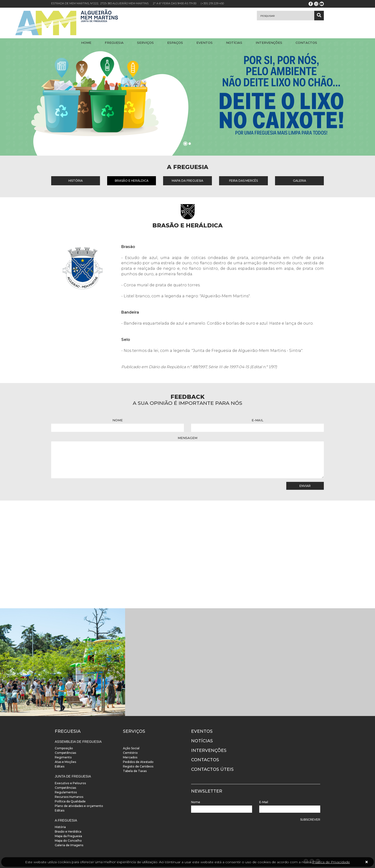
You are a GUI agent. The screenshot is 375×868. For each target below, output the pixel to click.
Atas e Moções (65, 762)
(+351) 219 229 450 (212, 3)
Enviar (305, 486)
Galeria (300, 181)
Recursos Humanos (69, 797)
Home (86, 43)
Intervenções (269, 43)
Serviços (145, 43)
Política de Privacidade (331, 862)
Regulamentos (66, 792)
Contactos (306, 43)
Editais (60, 766)
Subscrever (310, 820)
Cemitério (130, 753)
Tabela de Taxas (135, 771)
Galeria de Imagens (69, 845)
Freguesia (114, 43)
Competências (65, 753)
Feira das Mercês (243, 181)
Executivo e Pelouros (70, 783)
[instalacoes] (63, 662)
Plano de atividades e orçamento (79, 806)
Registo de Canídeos (138, 766)
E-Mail (257, 420)
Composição (64, 748)
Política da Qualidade (70, 801)
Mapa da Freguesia (187, 181)
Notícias (234, 43)
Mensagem (187, 438)
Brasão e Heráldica (132, 181)
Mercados (130, 757)
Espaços (175, 43)
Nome (118, 420)
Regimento (63, 757)
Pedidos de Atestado (138, 762)
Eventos (204, 43)
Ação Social (131, 748)
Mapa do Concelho (68, 841)
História (76, 181)
